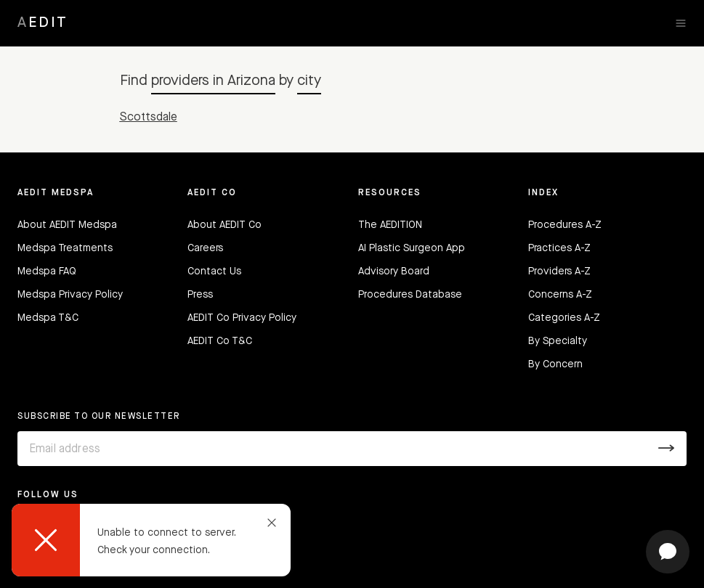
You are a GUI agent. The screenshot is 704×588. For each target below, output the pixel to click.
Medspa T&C (48, 318)
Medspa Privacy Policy (70, 295)
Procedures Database (410, 295)
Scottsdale (149, 118)
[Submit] (667, 449)
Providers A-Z (559, 271)
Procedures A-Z (565, 225)
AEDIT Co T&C (220, 341)
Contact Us (214, 271)
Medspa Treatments (65, 248)
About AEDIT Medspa (67, 225)
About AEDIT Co (224, 225)
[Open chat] (668, 552)
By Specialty (558, 341)
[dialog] (151, 540)
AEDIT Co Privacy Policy (242, 318)
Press (200, 295)
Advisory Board (394, 271)
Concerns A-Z (560, 295)
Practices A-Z (559, 248)
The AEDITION (390, 225)
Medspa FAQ (47, 271)
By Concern (555, 364)
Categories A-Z (564, 318)
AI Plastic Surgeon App (412, 248)
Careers (205, 248)
